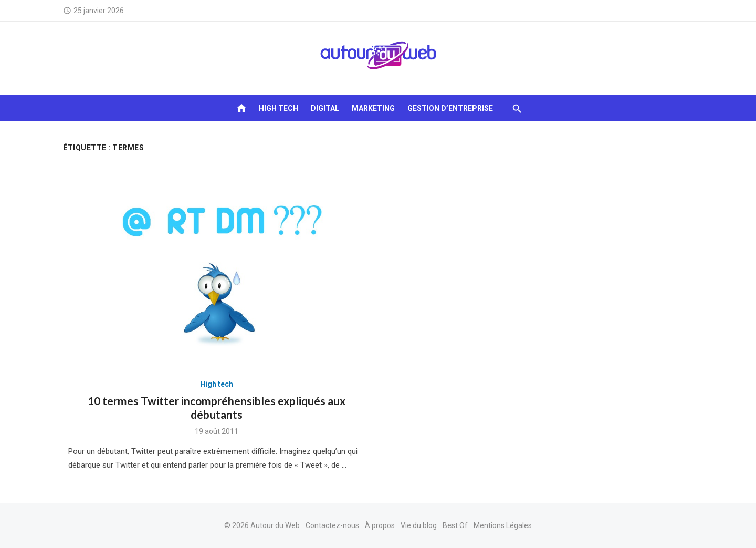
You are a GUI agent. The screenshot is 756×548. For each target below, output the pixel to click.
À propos (380, 525)
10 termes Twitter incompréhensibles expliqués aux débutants (217, 407)
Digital (325, 108)
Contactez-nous (332, 525)
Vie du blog (419, 525)
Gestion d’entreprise (450, 108)
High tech (279, 108)
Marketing (373, 108)
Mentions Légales (503, 525)
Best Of (455, 525)
